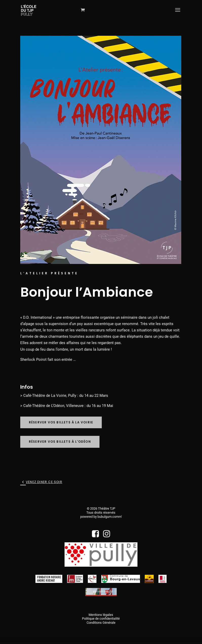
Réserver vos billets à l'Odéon (60, 442)
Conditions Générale (101, 623)
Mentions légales (101, 615)
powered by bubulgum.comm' (101, 517)
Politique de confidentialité (101, 619)
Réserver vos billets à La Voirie (61, 422)
